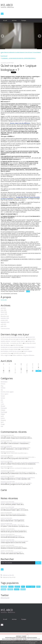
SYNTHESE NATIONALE (19, 353)
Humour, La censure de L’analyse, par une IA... (22, 468)
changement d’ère (20, 288)
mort (39, 285)
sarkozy (23, 589)
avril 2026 (3, 308)
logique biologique (24, 285)
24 (33, 371)
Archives (14, 20)
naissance (35, 285)
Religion (21, 284)
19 (4, 371)
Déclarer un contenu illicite (7, 639)
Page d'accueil (4, 56)
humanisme (17, 289)
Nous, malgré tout (6, 355)
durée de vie (24, 287)
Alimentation (4, 382)
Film (2, 390)
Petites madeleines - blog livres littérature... (24, 355)
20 (9, 371)
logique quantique (14, 285)
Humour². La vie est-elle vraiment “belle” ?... (12, 552)
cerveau (3, 291)
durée (14, 287)
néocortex (4, 587)
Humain (3, 396)
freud (7, 291)
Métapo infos (31, 341)
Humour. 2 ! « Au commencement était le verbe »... (23, 457)
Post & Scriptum (28, 351)
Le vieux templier (25, 349)
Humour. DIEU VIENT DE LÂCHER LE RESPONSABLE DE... (24, 463)
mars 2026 (3, 310)
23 (27, 371)
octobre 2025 (4, 320)
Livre (2, 402)
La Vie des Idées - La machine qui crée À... (12, 343)
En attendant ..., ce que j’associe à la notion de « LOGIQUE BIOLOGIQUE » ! (19, 58)
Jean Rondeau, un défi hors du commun (11, 351)
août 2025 (3, 324)
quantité (18, 287)
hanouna (16, 291)
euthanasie (21, 291)
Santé (26, 284)
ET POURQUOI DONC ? (29, 347)
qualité (2, 287)
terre (7, 288)
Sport (2, 422)
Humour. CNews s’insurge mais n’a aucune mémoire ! (15, 541)
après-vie (37, 290)
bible (32, 289)
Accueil (5, 20)
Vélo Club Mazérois (6, 345)
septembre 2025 (5, 322)
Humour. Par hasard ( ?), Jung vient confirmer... (13, 519)
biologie (32, 290)
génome (17, 587)
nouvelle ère (33, 288)
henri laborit (4, 290)
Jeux (2, 400)
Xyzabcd (3, 483)
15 (21, 369)
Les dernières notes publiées (21, 637)
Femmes (3, 388)
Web (34, 284)
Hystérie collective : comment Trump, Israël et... (13, 341)
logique (7, 285)
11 (38, 367)
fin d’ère (27, 288)
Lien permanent (6, 283)
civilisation (12, 288)
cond (7, 289)
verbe (35, 289)
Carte (4, 490)
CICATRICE (33, 339)
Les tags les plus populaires (32, 637)
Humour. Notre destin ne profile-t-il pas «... (17, 453)
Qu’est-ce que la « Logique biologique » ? (19, 67)
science (28, 290)
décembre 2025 (5, 316)
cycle (38, 288)
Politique (10, 284)
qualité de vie (8, 287)
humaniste (23, 289)
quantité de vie (32, 287)
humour (3, 285)
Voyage (3, 424)
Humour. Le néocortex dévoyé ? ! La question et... (22, 472)
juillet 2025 (4, 326)
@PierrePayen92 (5, 598)
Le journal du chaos (6, 353)
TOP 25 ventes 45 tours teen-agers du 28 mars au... (14, 339)
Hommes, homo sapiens (29, 283)
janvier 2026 (4, 314)
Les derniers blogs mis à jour (10, 637)
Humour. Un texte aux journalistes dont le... (12, 547)
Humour (38, 283)
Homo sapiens (4, 394)
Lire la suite (4, 300)
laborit (39, 289)
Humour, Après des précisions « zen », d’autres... (20, 483)
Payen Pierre (4, 457)
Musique (3, 406)
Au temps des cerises (30, 343)
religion (28, 289)
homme (4, 589)
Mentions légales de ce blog (17, 639)
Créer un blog (18, 636)
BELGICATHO (31, 337)
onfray (17, 290)
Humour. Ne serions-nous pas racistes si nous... (19, 437)
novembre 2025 (5, 318)
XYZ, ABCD (7, 5)
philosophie (22, 290)
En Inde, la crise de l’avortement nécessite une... (13, 337)
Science (30, 284)
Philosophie (4, 284)
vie (31, 285)
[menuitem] (5, 20)
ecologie (11, 289)
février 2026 (4, 312)
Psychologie (16, 284)
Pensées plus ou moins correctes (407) (11, 347)
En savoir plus (32, 643)
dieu (23, 587)
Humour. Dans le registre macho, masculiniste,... (13, 509)
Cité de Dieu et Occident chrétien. (9, 349)
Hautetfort (24, 636)
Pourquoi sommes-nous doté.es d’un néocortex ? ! (14, 530)
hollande (10, 589)
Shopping (3, 420)
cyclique (3, 289)
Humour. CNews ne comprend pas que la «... (12, 503)
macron (11, 587)
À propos (24, 20)
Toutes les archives (5, 329)
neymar (11, 291)
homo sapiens (31, 587)
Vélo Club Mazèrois (18, 345)
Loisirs (2, 404)
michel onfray (11, 290)
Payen (2, 437)
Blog (21, 283)
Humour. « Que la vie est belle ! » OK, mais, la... (13, 525)
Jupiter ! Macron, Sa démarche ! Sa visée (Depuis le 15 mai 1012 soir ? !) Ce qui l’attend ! (21, 52)
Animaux (3, 384)
